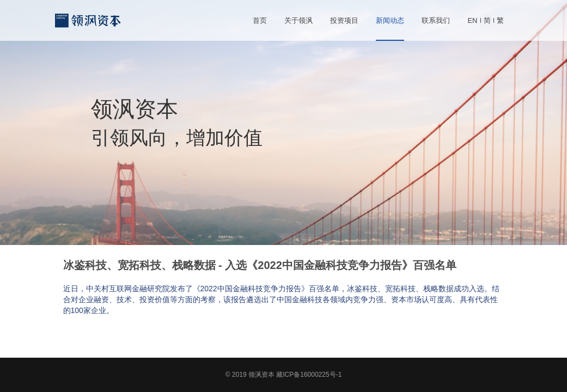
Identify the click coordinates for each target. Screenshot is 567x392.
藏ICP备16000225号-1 (309, 375)
